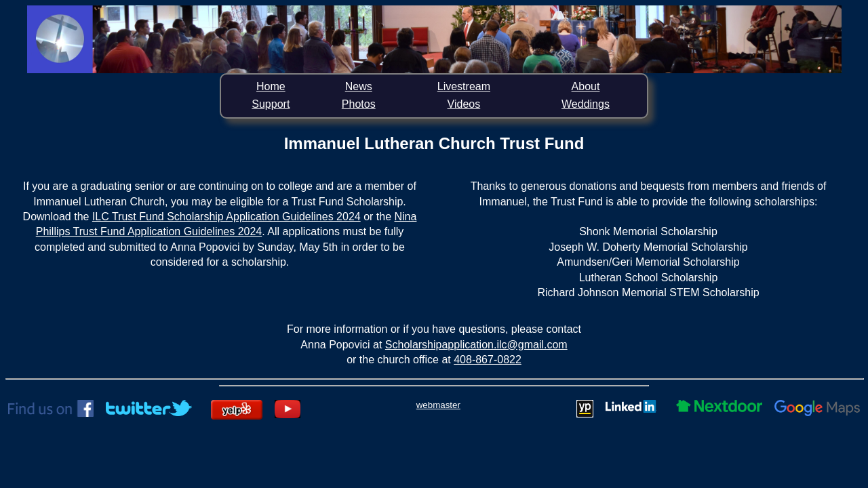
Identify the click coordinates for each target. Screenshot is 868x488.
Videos (464, 104)
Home (271, 86)
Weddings (586, 104)
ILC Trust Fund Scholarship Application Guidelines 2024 (226, 217)
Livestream (464, 86)
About (586, 86)
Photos (359, 104)
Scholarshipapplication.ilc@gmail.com (476, 345)
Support (271, 104)
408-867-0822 (488, 360)
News (359, 86)
